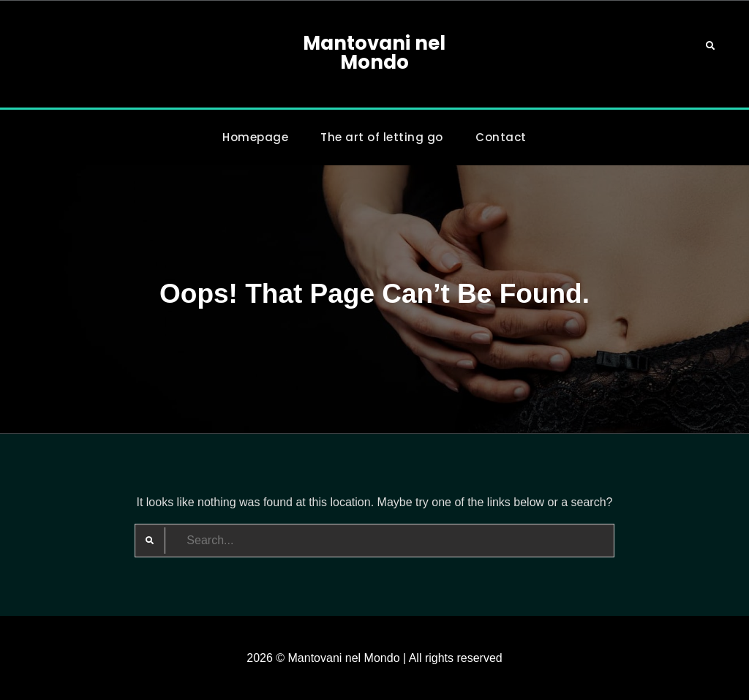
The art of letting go (382, 137)
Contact (501, 137)
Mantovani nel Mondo (374, 53)
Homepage (255, 137)
